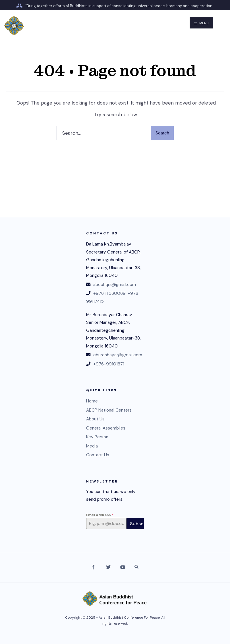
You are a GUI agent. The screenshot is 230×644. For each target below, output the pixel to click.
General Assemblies (106, 428)
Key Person (97, 437)
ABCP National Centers (109, 410)
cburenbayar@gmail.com (118, 355)
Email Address (100, 515)
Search (162, 133)
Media (92, 446)
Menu (201, 23)
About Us (95, 419)
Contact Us (98, 455)
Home (92, 401)
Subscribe (141, 524)
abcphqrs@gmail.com (115, 285)
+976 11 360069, (110, 293)
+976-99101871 (109, 364)
